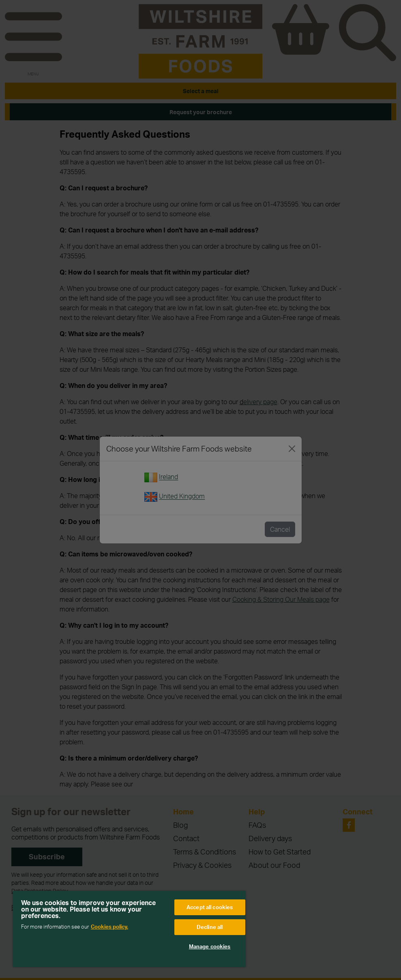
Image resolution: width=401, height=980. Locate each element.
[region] (129, 929)
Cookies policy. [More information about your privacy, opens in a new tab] (109, 927)
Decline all (210, 927)
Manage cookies (210, 946)
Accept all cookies (210, 907)
